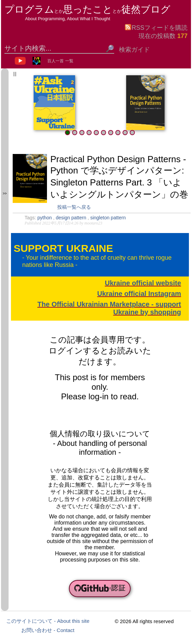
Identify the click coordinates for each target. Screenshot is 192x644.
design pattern (72, 218)
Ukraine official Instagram (139, 294)
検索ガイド (134, 50)
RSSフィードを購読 (156, 27)
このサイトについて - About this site (48, 621)
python (45, 218)
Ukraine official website (143, 283)
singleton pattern (108, 218)
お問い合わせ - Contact (48, 630)
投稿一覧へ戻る (74, 207)
